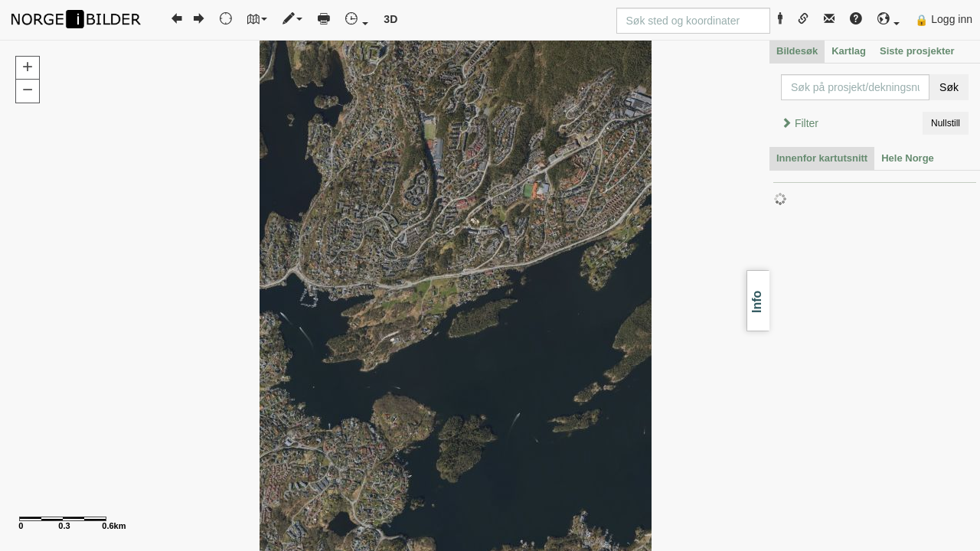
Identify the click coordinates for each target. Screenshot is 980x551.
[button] (889, 20)
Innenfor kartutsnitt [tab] (822, 158)
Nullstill (946, 123)
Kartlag (849, 51)
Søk (949, 87)
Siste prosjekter (917, 51)
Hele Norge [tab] (908, 158)
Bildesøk (797, 51)
